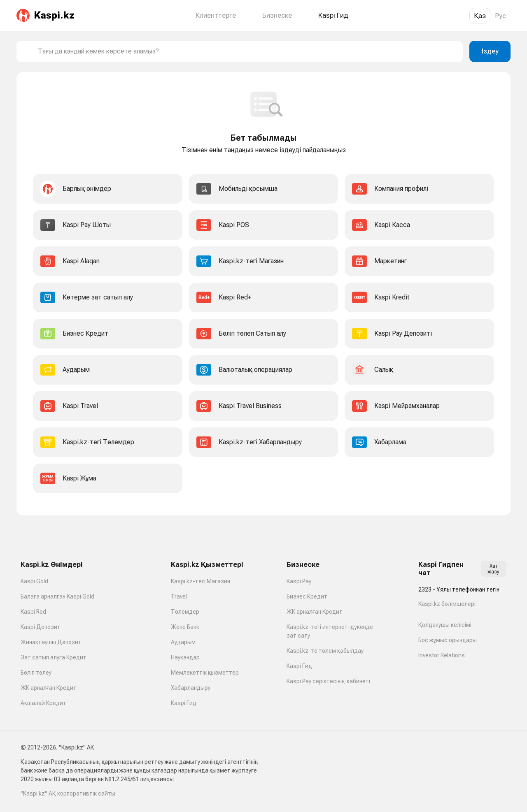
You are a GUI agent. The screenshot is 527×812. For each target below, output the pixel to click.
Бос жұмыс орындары (448, 640)
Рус (500, 16)
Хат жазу (493, 569)
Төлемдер (185, 612)
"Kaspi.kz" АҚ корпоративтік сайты (68, 793)
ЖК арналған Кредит (49, 688)
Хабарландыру (191, 688)
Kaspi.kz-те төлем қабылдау (325, 651)
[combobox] (247, 51)
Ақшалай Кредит (43, 703)
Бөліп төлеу (36, 673)
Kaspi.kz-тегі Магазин (201, 581)
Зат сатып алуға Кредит (54, 657)
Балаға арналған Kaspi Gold (57, 596)
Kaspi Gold (34, 581)
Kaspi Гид (184, 703)
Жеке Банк (185, 627)
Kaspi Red (33, 612)
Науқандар (185, 657)
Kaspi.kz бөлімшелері (447, 604)
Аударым (183, 642)
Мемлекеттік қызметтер (205, 673)
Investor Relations (442, 655)
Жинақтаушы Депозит (51, 642)
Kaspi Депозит (41, 627)
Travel (179, 596)
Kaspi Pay (299, 581)
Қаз (480, 16)
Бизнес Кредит (307, 596)
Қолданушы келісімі (445, 625)
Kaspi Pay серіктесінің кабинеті (328, 681)
